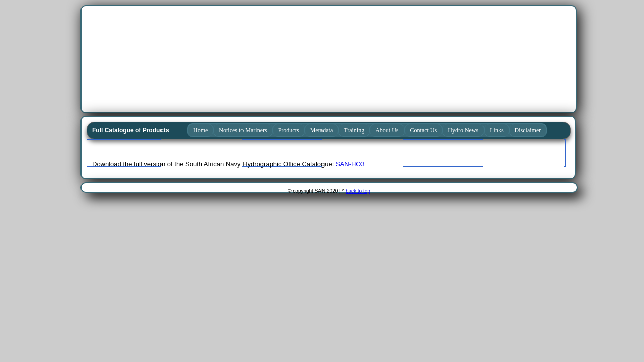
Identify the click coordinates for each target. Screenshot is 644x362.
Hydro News (463, 130)
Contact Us (424, 130)
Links (496, 130)
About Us (387, 130)
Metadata (322, 130)
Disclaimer (528, 130)
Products (289, 130)
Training (354, 130)
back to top (358, 191)
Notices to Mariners (243, 130)
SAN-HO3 (350, 164)
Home (200, 130)
